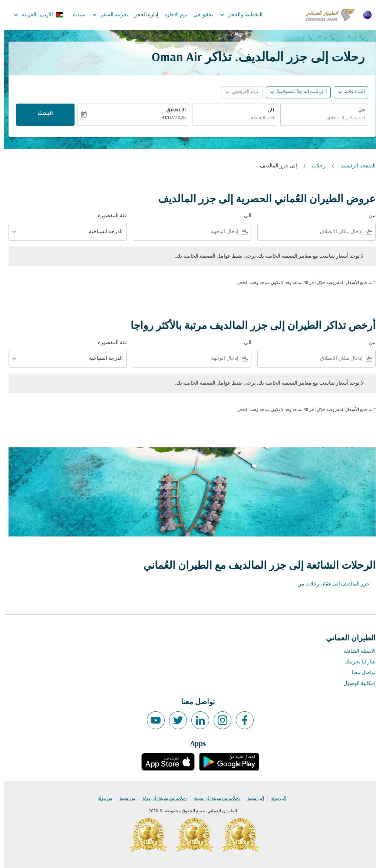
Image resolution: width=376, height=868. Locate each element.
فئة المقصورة (108, 216)
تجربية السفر (104, 15)
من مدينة (123, 799)
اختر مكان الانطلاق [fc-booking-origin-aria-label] (342, 118)
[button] (294, 92)
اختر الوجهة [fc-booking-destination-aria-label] (258, 118)
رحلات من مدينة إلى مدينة (213, 799)
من (357, 111)
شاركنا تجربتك (356, 662)
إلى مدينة (252, 799)
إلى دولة (275, 799)
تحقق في (199, 15)
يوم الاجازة (172, 15)
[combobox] (308, 232)
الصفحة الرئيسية (354, 166)
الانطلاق (172, 111)
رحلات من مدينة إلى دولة (161, 799)
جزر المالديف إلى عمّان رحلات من (329, 584)
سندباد (75, 15)
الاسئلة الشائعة (355, 651)
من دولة (101, 799)
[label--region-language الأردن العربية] (34, 15)
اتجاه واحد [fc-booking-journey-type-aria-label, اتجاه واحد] (351, 92)
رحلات (315, 166)
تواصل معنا (360, 673)
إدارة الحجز (142, 15)
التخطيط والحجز (235, 15)
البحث (41, 114)
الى (267, 111)
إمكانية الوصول (355, 684)
